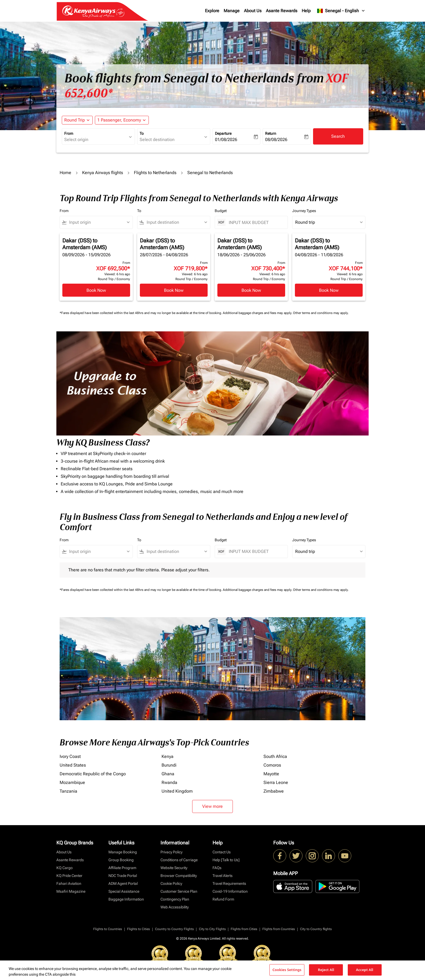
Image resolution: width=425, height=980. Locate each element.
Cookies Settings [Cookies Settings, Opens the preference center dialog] (287, 970)
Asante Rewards (282, 11)
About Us (253, 11)
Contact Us (222, 852)
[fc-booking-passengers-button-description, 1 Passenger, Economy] (119, 120)
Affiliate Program (122, 868)
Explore (212, 11)
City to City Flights (212, 929)
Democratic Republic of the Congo (93, 774)
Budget (221, 211)
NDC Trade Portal (123, 876)
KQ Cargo (65, 868)
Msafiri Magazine (71, 891)
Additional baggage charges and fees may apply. (258, 313)
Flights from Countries (279, 929)
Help (306, 11)
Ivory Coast (70, 756)
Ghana (168, 774)
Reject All (326, 970)
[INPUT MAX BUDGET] (255, 222)
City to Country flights (316, 929)
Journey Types (304, 211)
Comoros (272, 765)
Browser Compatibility (179, 876)
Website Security (174, 868)
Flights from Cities (244, 929)
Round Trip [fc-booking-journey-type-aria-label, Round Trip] (75, 120)
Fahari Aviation (69, 883)
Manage (232, 11)
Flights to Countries (108, 929)
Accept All (365, 970)
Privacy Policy (171, 852)
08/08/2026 (276, 140)
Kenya (168, 756)
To (142, 133)
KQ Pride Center (69, 876)
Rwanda (169, 782)
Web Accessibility (175, 907)
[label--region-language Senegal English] (341, 11)
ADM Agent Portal (123, 883)
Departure (223, 133)
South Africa (275, 756)
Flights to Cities (139, 929)
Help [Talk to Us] (226, 860)
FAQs (217, 868)
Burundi (169, 765)
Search (338, 136)
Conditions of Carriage (179, 860)
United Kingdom (177, 791)
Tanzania (68, 791)
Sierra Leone (276, 782)
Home (65, 173)
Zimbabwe (274, 791)
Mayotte (271, 774)
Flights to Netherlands (155, 173)
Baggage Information (126, 899)
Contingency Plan (175, 899)
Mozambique (72, 782)
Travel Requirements (229, 883)
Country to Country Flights (174, 929)
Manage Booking (123, 852)
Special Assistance (124, 891)
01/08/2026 (226, 140)
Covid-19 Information (230, 891)
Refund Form (223, 899)
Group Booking (121, 860)
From (69, 133)
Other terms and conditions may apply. (321, 313)
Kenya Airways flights (103, 173)
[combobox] (96, 140)
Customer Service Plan (179, 891)
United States (73, 765)
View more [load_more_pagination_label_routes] (212, 806)
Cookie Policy (171, 883)
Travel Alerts (223, 876)
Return (271, 133)
